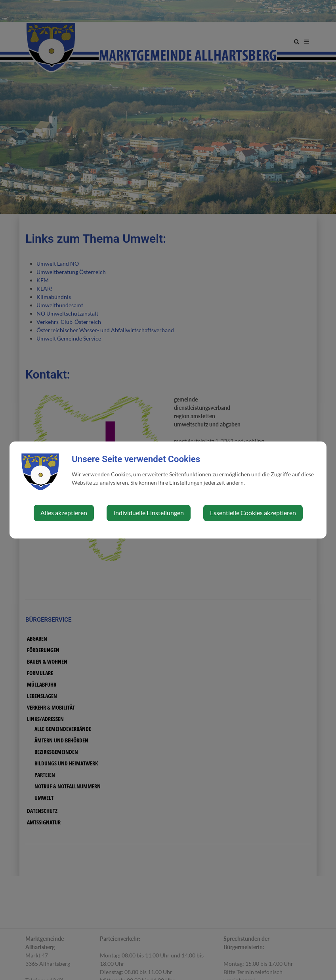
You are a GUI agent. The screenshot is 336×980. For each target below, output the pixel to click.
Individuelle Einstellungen (149, 513)
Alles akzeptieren (64, 513)
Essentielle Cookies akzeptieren (253, 513)
